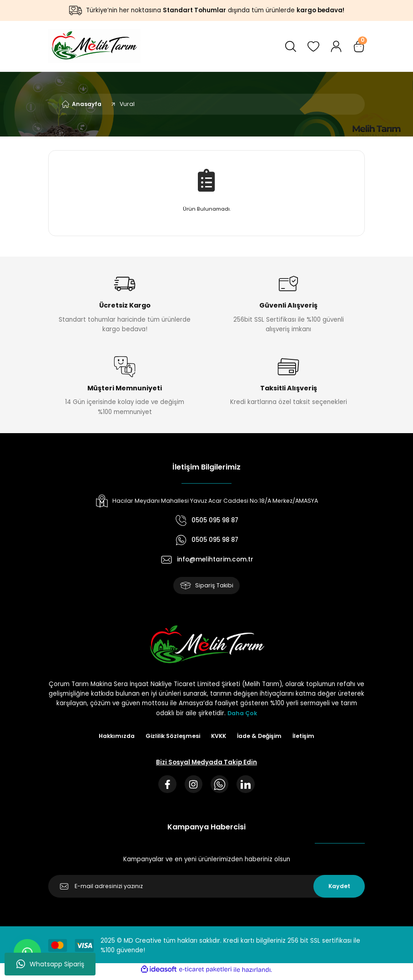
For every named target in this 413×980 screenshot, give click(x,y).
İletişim (309, 738)
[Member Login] (336, 46)
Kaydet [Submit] (339, 890)
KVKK (219, 738)
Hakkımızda (112, 738)
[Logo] (94, 46)
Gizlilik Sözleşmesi (171, 738)
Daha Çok (242, 715)
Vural (127, 104)
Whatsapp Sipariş (50, 964)
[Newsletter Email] (206, 890)
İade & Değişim (262, 738)
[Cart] (359, 46)
